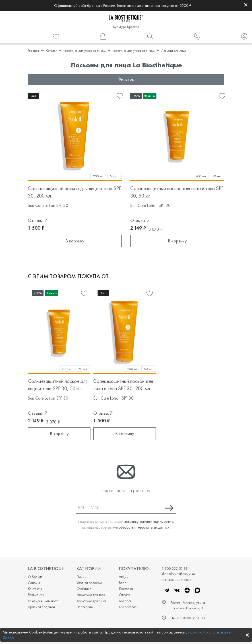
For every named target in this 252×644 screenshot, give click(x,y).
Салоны (34, 583)
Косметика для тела (91, 595)
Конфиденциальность (44, 601)
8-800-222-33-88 (175, 569)
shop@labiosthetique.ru (178, 574)
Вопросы (126, 601)
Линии (81, 577)
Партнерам (85, 607)
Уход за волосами (90, 583)
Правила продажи (41, 607)
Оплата (125, 595)
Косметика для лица (91, 601)
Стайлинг (84, 589)
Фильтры (126, 79)
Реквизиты (36, 595)
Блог (122, 583)
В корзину (75, 241)
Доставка (126, 589)
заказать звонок (176, 579)
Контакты (35, 589)
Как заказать (128, 607)
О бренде (35, 577)
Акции (124, 577)
